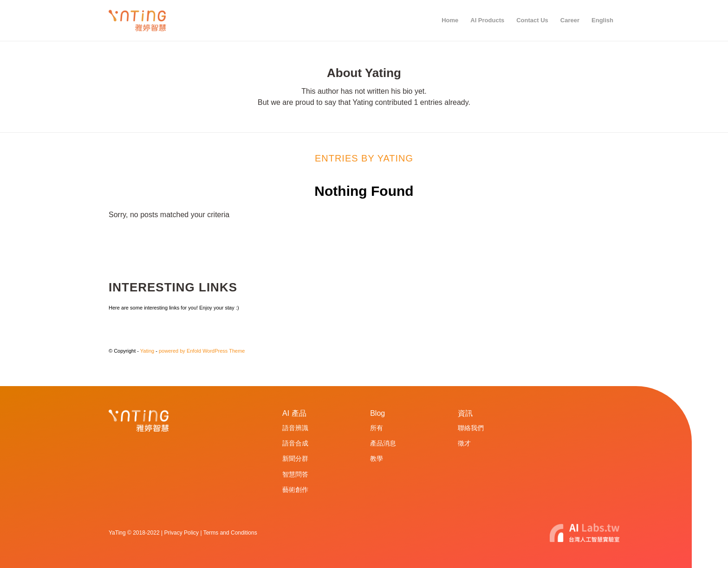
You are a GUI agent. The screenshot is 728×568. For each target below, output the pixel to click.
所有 (377, 428)
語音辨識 (295, 428)
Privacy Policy (181, 533)
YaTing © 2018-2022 (134, 533)
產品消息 (383, 443)
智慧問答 (295, 474)
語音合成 (295, 443)
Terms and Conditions (230, 533)
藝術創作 (295, 490)
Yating (147, 351)
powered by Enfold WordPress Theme (202, 351)
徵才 (464, 443)
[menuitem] (450, 20)
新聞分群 (295, 458)
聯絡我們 (471, 428)
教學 (377, 458)
